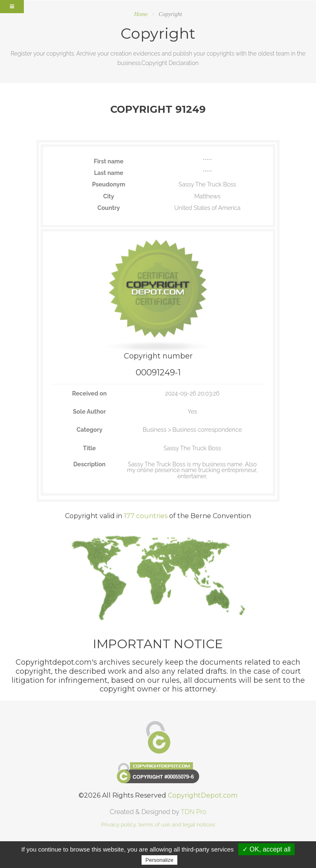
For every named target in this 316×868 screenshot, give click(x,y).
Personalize (160, 860)
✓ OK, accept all (266, 849)
